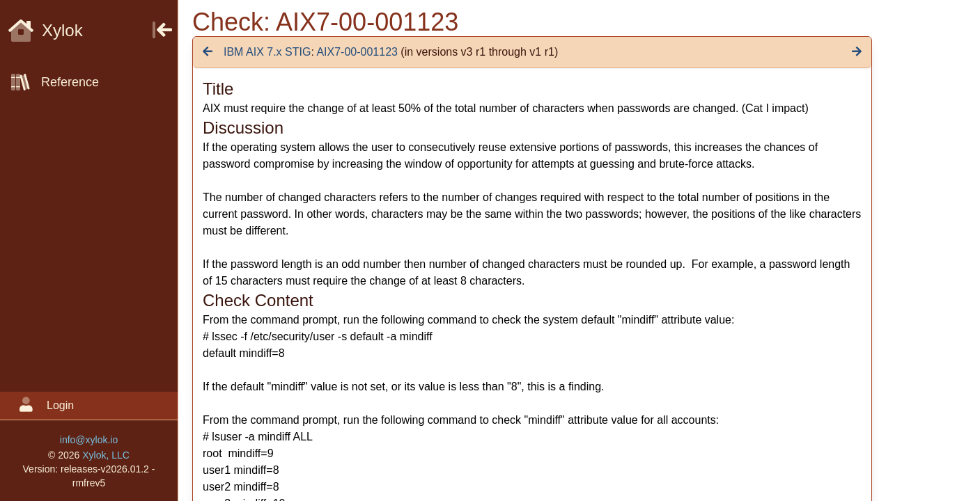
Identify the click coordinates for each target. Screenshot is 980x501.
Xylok (46, 30)
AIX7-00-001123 (357, 52)
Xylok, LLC (106, 455)
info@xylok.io (89, 440)
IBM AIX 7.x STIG (267, 52)
